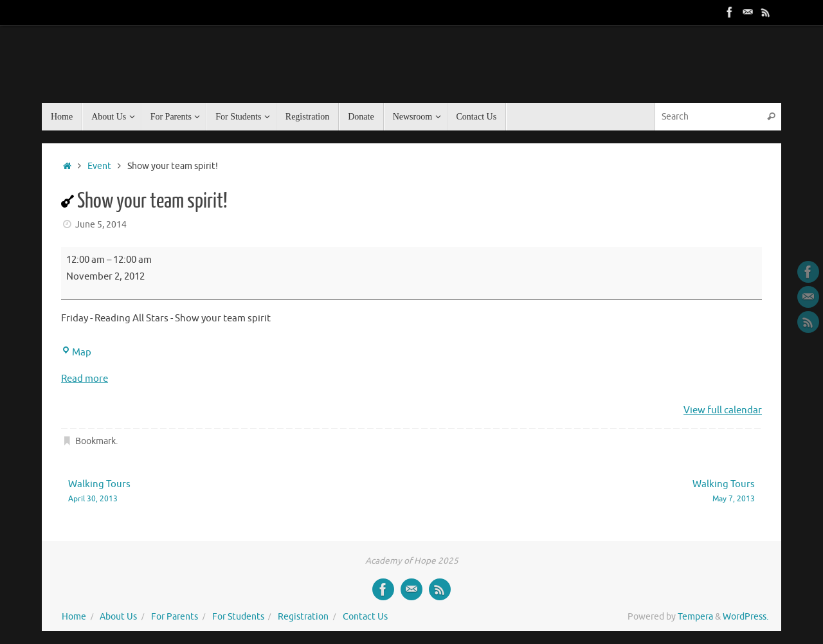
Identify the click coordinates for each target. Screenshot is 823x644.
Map (76, 353)
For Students (238, 617)
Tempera (695, 617)
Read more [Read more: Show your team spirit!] (85, 379)
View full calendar (723, 410)
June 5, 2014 (101, 225)
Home (74, 617)
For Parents (175, 617)
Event (99, 166)
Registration (303, 617)
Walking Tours (226, 492)
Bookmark (95, 441)
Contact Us (365, 617)
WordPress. (746, 617)
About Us (118, 617)
